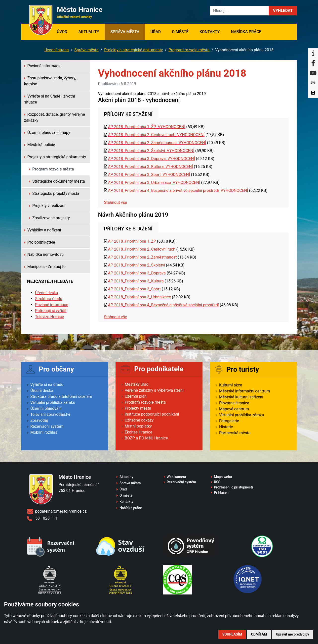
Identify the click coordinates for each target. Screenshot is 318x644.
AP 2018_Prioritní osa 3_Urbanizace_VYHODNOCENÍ (154, 183)
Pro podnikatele (40, 242)
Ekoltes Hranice (139, 432)
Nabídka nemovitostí (44, 254)
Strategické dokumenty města (57, 181)
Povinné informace (42, 66)
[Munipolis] (313, 83)
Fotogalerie (229, 421)
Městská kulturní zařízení (241, 397)
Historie (226, 427)
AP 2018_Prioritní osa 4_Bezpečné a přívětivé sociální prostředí (163, 305)
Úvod (65, 31)
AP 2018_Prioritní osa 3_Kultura (136, 281)
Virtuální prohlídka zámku (53, 402)
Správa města (125, 32)
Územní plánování (46, 408)
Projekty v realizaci (47, 206)
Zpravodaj (39, 420)
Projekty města (138, 408)
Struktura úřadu (49, 299)
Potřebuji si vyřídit (51, 311)
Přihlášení (222, 492)
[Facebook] (313, 63)
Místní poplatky (138, 426)
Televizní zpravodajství (50, 414)
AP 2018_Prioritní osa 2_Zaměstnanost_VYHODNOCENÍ (157, 143)
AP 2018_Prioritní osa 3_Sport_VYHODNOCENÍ (149, 175)
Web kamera (176, 477)
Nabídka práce (246, 32)
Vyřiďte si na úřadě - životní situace (50, 99)
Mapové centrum (234, 409)
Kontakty (210, 32)
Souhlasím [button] (232, 634)
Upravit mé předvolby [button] (293, 634)
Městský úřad (137, 384)
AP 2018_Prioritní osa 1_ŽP (132, 241)
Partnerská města (235, 433)
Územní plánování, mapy (47, 133)
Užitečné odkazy (139, 420)
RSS (217, 482)
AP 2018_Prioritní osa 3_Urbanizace (139, 297)
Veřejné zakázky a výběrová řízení (154, 390)
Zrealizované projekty (49, 218)
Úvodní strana (57, 50)
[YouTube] (313, 73)
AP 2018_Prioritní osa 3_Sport (134, 289)
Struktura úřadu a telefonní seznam (61, 397)
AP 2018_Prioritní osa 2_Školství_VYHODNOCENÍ (151, 151)
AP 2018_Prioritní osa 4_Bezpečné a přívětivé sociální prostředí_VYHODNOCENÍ (178, 190)
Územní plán (136, 396)
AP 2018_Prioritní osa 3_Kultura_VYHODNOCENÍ (150, 167)
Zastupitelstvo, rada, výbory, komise (50, 81)
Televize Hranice (49, 317)
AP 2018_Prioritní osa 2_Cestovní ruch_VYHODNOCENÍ (156, 135)
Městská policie (40, 145)
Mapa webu (223, 477)
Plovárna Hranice (234, 403)
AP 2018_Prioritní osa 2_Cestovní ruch (141, 249)
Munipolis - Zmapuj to (45, 267)
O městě (180, 32)
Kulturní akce (231, 385)
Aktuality (89, 32)
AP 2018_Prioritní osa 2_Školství (136, 265)
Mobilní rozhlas (44, 432)
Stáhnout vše (116, 202)
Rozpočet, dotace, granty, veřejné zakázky (55, 117)
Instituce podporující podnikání (152, 414)
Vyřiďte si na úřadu (47, 385)
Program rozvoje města (189, 50)
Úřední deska (47, 293)
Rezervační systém (47, 426)
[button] (283, 11)
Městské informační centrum (245, 391)
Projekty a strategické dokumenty (133, 50)
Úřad (156, 32)
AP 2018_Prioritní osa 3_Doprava (137, 273)
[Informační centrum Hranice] (313, 53)
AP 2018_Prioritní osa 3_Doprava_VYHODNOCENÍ (151, 159)
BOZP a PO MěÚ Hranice (146, 438)
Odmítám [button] (259, 634)
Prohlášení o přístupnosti (233, 487)
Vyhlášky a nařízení (43, 230)
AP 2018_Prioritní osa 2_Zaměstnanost (142, 257)
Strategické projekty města (54, 193)
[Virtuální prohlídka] (313, 93)
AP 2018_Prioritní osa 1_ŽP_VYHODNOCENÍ (146, 127)
